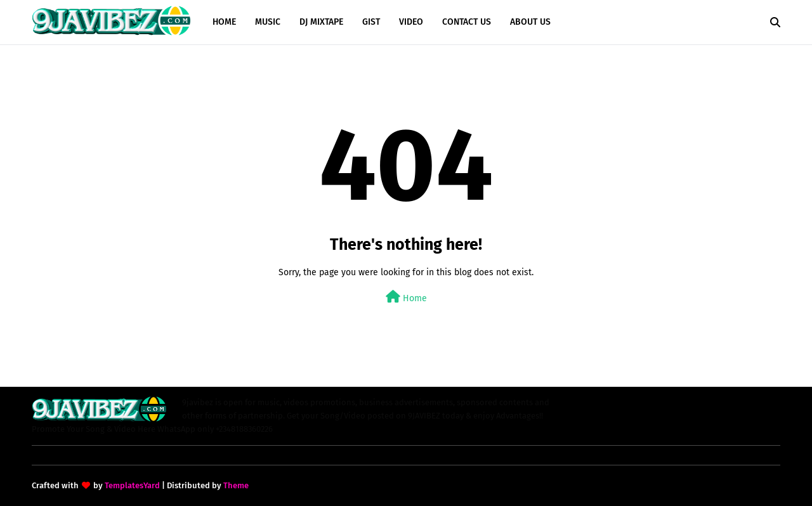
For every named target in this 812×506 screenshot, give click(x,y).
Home (406, 297)
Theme (236, 485)
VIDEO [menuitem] (411, 22)
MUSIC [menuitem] (268, 22)
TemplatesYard (132, 485)
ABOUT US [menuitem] (530, 22)
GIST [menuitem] (371, 22)
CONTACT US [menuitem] (467, 22)
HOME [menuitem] (224, 22)
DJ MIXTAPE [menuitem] (321, 22)
